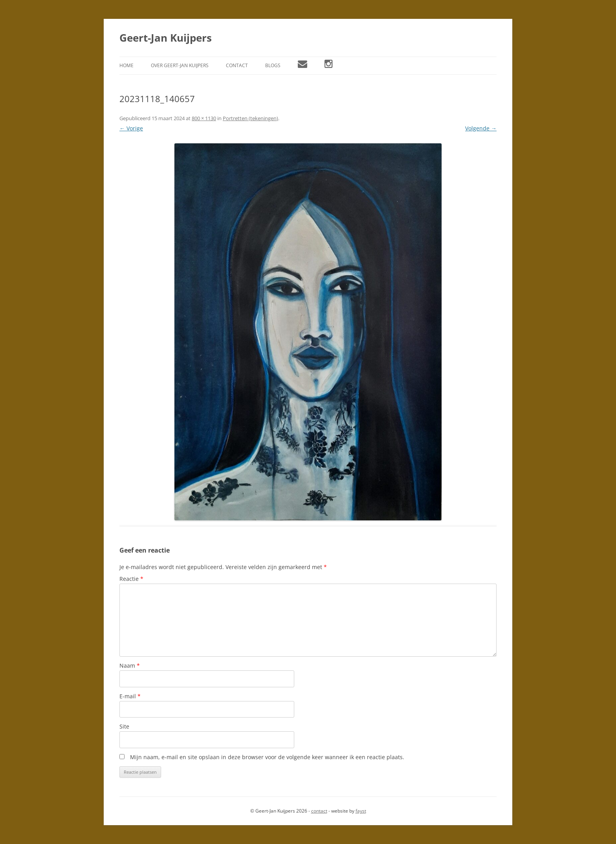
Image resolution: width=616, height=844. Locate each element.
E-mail (130, 696)
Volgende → (481, 128)
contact (319, 811)
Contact (237, 65)
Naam (130, 665)
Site (124, 726)
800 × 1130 (204, 118)
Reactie (131, 579)
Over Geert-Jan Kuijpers (180, 65)
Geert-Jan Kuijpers (166, 38)
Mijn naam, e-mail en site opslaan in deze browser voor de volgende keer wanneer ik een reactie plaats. (267, 757)
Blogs (273, 65)
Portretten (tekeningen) (250, 118)
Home (126, 65)
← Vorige (131, 128)
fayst (361, 811)
